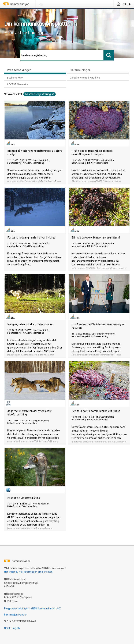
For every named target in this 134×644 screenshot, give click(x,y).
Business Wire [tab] (15, 78)
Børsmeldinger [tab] (80, 70)
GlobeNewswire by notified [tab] (85, 78)
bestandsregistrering (40, 94)
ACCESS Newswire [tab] (18, 85)
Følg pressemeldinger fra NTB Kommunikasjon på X (32, 609)
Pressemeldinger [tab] (19, 70)
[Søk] (62, 55)
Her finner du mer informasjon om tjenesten (28, 572)
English (16, 628)
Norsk (7, 628)
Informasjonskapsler (16, 615)
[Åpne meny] (42, 4)
